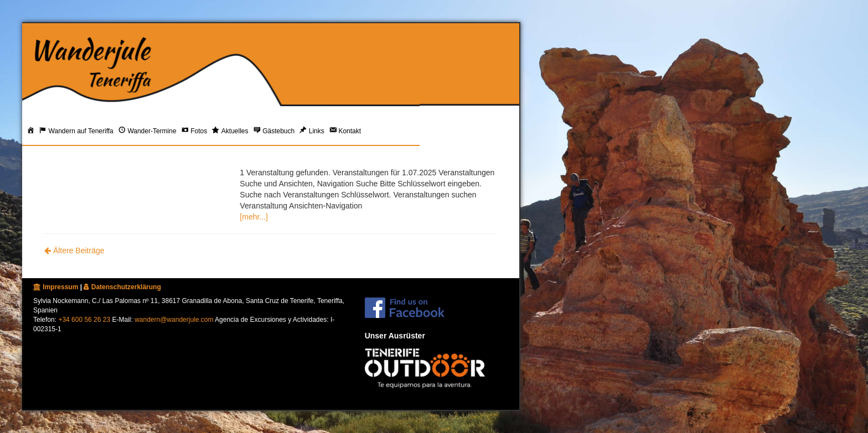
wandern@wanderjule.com (174, 320)
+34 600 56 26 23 (84, 320)
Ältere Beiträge (74, 251)
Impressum (56, 287)
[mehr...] (254, 217)
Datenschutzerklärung (122, 287)
